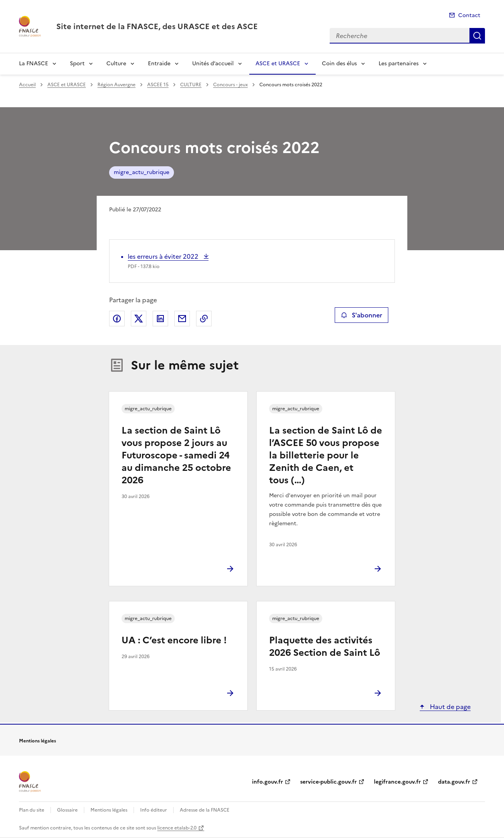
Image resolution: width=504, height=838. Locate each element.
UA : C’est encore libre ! (174, 640)
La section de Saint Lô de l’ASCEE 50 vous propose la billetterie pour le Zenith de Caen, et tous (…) (326, 455)
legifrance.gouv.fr (397, 782)
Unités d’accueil (213, 64)
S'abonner (361, 315)
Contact (469, 15)
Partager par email (182, 319)
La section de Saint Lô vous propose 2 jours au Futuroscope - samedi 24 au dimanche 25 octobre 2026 (176, 455)
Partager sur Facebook (117, 319)
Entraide (159, 64)
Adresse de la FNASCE (205, 810)
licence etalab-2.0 (177, 828)
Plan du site (32, 810)
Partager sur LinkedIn (160, 319)
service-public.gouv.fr (328, 782)
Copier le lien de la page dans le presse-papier (204, 319)
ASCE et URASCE (278, 64)
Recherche (477, 36)
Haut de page (449, 707)
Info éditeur (154, 810)
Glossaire (67, 810)
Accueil (27, 85)
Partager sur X (139, 319)
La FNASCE (34, 64)
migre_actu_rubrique (142, 172)
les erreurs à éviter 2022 (164, 256)
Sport (77, 64)
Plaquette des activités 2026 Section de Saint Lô (325, 646)
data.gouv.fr (454, 782)
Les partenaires (399, 64)
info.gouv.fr (268, 782)
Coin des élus (339, 64)
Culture (116, 64)
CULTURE (191, 85)
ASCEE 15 (158, 85)
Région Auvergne (116, 85)
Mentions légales (109, 810)
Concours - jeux (230, 85)
